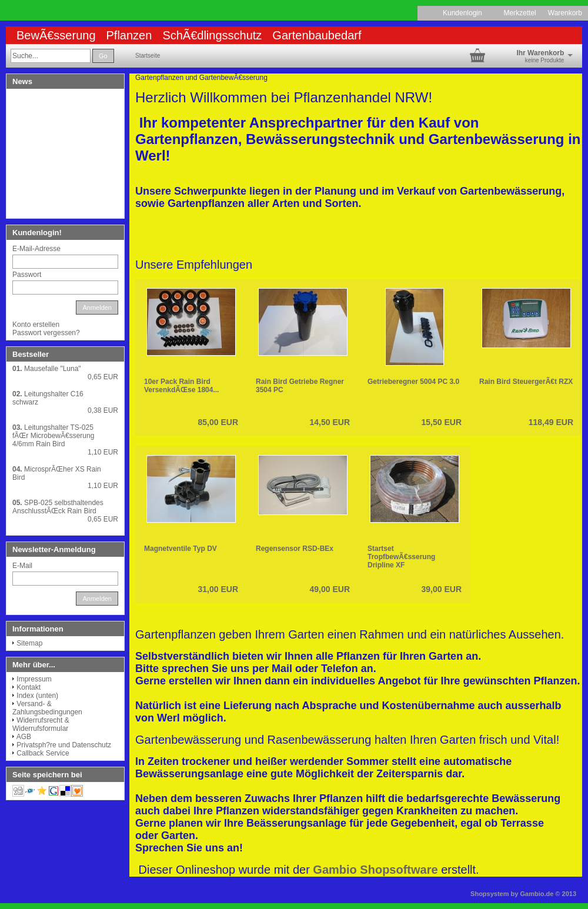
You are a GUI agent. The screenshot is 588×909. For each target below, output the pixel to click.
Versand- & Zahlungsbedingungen (47, 708)
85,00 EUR (218, 422)
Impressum (34, 679)
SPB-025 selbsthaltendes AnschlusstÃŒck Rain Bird (58, 507)
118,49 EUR (551, 422)
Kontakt (29, 687)
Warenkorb (565, 13)
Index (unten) (37, 696)
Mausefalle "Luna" (53, 369)
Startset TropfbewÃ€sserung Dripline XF (401, 557)
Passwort (27, 275)
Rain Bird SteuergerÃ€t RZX (526, 382)
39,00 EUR (442, 589)
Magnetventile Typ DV (181, 549)
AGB (24, 737)
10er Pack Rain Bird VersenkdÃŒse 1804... (181, 386)
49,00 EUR (330, 589)
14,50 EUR (330, 422)
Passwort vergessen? (46, 333)
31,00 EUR (218, 589)
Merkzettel (519, 13)
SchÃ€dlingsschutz (212, 35)
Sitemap (29, 643)
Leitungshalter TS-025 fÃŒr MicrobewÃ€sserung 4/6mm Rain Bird (53, 436)
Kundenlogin (467, 13)
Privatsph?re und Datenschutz (64, 745)
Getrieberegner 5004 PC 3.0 (413, 382)
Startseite (148, 56)
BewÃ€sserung (56, 35)
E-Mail (22, 566)
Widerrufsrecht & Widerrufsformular (41, 724)
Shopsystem (490, 894)
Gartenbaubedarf (317, 35)
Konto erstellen (36, 325)
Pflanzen (129, 35)
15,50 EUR (442, 422)
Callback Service (43, 753)
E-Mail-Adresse (36, 249)
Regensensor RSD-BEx (295, 549)
